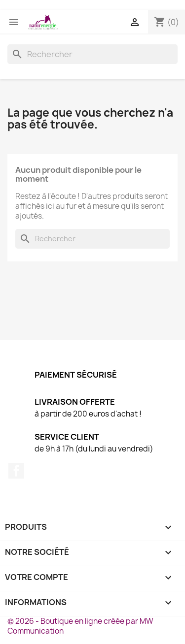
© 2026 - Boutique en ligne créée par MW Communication (80, 626)
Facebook (16, 471)
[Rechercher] (92, 54)
